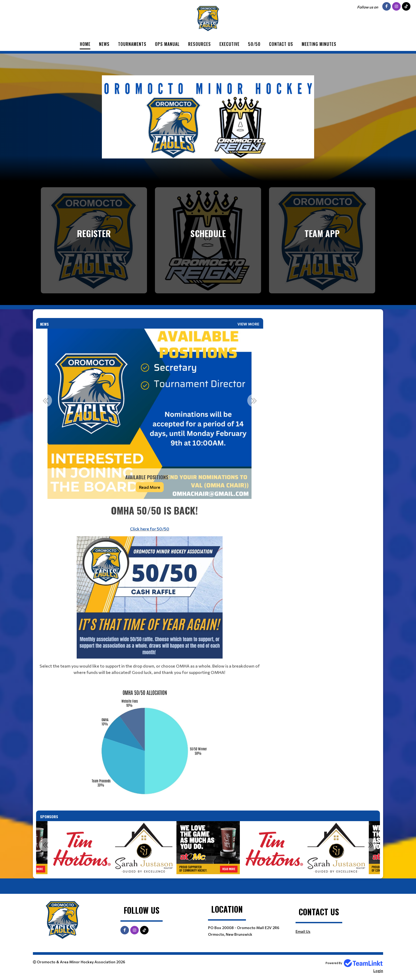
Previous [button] (45, 400)
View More (248, 324)
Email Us (303, 931)
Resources (200, 44)
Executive (229, 44)
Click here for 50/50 (150, 529)
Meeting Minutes (319, 44)
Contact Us (281, 44)
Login (378, 971)
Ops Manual (167, 44)
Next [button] (254, 400)
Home (85, 44)
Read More (150, 487)
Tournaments (132, 44)
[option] (150, 414)
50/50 (254, 44)
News (104, 44)
